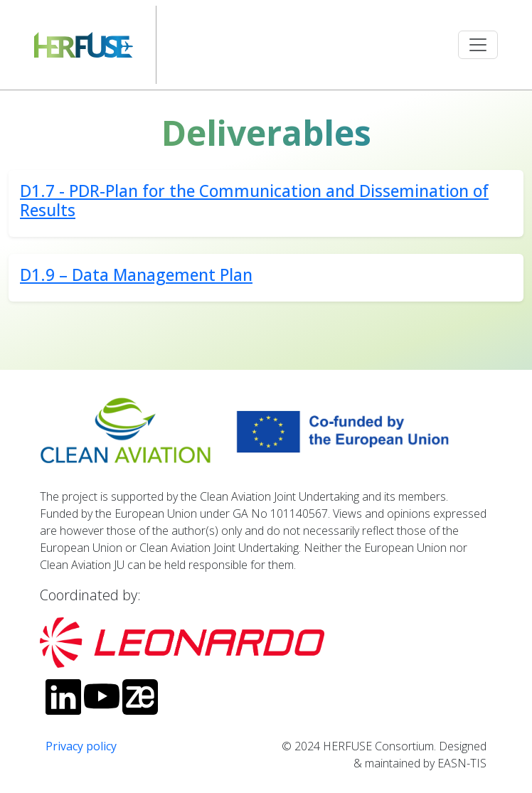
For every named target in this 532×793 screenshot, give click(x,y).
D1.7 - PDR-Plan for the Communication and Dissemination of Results (254, 201)
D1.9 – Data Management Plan (136, 275)
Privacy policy (81, 746)
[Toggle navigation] (478, 45)
